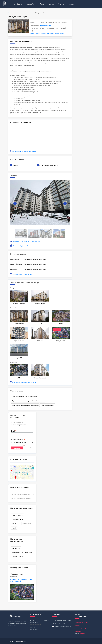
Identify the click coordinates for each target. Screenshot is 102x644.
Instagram (78, 631)
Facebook (81, 629)
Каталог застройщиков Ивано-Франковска (25, 405)
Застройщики (17, 4)
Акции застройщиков (48, 405)
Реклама (46, 620)
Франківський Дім (46, 25)
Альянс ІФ (28, 552)
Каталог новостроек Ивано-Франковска (24, 397)
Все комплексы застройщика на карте (23, 382)
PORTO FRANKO (17, 515)
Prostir (14, 528)
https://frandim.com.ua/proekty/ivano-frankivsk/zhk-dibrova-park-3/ (47, 33)
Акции (42, 4)
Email (14, 431)
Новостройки (30, 4)
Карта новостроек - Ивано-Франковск (23, 151)
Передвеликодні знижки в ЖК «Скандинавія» (21, 580)
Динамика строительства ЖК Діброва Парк (25, 242)
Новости (51, 4)
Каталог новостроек (34, 622)
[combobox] (22, 495)
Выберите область (18, 440)
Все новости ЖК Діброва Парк (21, 274)
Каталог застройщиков (35, 628)
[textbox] (22, 495)
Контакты (71, 4)
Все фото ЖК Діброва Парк (20, 246)
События (61, 4)
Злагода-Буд (16, 548)
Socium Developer (17, 557)
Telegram (88, 629)
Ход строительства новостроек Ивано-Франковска (28, 401)
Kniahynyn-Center (17, 519)
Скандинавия (27, 524)
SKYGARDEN (16, 524)
